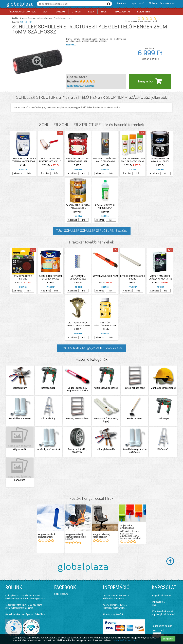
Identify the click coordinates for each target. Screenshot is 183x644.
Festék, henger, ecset (63, 18)
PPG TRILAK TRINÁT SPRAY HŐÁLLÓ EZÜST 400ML (105, 160)
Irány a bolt (150, 81)
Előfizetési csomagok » (114, 599)
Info (29, 173)
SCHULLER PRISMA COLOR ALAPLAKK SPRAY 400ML (133, 160)
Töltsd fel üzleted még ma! (21, 608)
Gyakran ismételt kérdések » (116, 596)
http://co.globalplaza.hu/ (163, 614)
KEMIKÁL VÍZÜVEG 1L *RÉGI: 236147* (105, 207)
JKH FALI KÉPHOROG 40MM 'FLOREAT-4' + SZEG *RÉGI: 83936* (78, 324)
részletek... (71, 45)
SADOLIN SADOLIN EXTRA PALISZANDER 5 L (78, 207)
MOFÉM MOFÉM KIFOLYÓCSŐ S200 (78, 277)
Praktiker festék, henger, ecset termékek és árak (92, 348)
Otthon (23, 18)
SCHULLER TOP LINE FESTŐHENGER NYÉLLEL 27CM (50, 160)
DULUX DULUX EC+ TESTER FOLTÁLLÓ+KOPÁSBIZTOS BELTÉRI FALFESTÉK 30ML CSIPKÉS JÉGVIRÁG (23, 160)
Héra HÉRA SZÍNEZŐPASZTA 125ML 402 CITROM (105, 324)
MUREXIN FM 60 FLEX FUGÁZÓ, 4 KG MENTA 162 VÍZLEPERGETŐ (160, 278)
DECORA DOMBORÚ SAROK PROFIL (133, 277)
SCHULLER (26, 22)
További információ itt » (125, 640)
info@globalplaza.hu (161, 596)
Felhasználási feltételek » (115, 608)
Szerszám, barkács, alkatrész (40, 18)
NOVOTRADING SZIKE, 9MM (105, 276)
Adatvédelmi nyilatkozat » (115, 605)
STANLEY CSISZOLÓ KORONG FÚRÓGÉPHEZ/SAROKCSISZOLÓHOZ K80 (23, 278)
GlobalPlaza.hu (61, 594)
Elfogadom (168, 639)
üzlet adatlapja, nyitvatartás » (81, 86)
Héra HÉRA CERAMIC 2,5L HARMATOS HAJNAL (78, 160)
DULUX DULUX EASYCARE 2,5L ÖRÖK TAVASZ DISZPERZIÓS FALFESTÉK (51, 278)
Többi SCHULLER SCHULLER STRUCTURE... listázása (92, 231)
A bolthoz (18, 173)
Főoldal (15, 18)
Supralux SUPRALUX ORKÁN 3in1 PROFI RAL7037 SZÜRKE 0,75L (160, 160)
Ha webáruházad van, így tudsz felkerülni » (25, 614)
